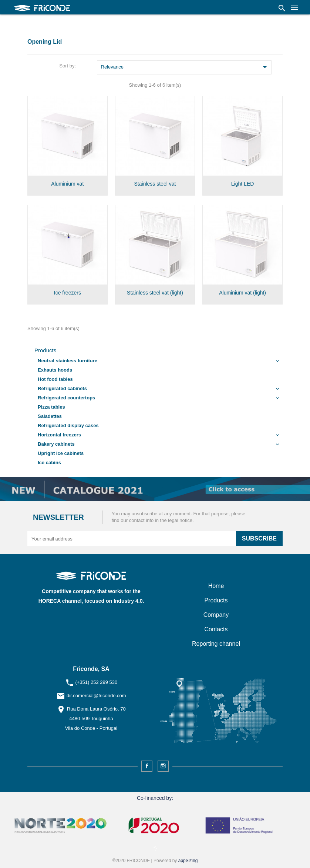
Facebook (147, 766)
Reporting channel (216, 644)
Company (216, 615)
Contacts (216, 629)
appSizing (188, 861)
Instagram (163, 766)
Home (216, 586)
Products (45, 350)
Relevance (185, 68)
